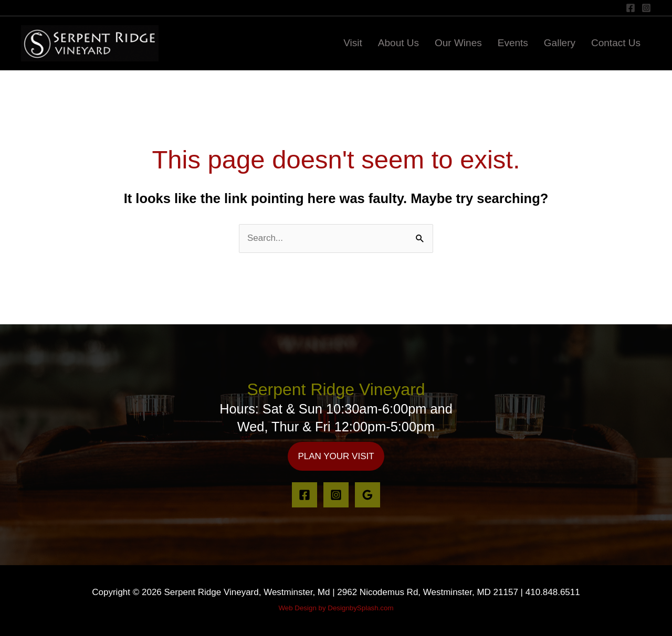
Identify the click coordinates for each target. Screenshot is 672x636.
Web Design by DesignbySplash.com (336, 608)
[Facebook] (631, 8)
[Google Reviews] (367, 495)
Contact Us (616, 43)
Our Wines (458, 43)
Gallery (560, 43)
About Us (398, 43)
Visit (353, 43)
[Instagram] (646, 8)
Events (513, 43)
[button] (336, 456)
